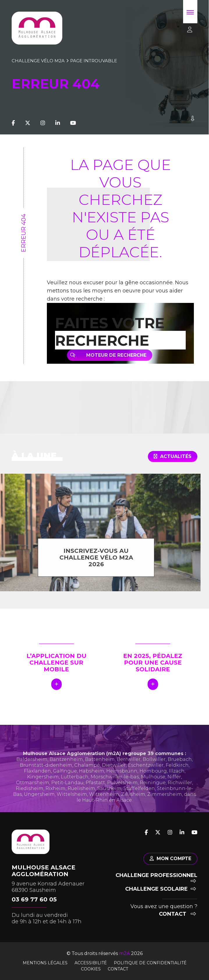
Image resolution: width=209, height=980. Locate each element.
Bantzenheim (66, 766)
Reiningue (153, 789)
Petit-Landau (67, 789)
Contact (177, 914)
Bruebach (180, 766)
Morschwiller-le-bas (115, 783)
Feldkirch (177, 772)
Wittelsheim (72, 801)
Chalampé (87, 772)
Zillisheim (133, 801)
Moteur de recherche (113, 355)
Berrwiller (129, 766)
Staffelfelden (139, 795)
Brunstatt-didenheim (46, 772)
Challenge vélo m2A (38, 61)
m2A (124, 953)
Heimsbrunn (122, 777)
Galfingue (65, 777)
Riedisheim (30, 795)
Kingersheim (43, 783)
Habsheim (92, 777)
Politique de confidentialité (150, 963)
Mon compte (170, 859)
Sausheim (109, 795)
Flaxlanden (37, 777)
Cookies (91, 969)
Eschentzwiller (146, 772)
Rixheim (55, 795)
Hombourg (153, 777)
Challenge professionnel (156, 878)
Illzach (177, 777)
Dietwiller (114, 772)
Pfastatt (95, 789)
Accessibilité (91, 963)
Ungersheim (39, 801)
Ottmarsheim (33, 789)
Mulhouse (153, 783)
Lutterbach (75, 783)
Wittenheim (104, 801)
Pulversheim (122, 789)
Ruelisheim (81, 795)
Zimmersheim (165, 801)
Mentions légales (45, 963)
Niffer (174, 783)
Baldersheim (32, 766)
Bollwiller (154, 766)
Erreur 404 (24, 233)
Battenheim (100, 766)
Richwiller (180, 789)
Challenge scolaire (161, 889)
